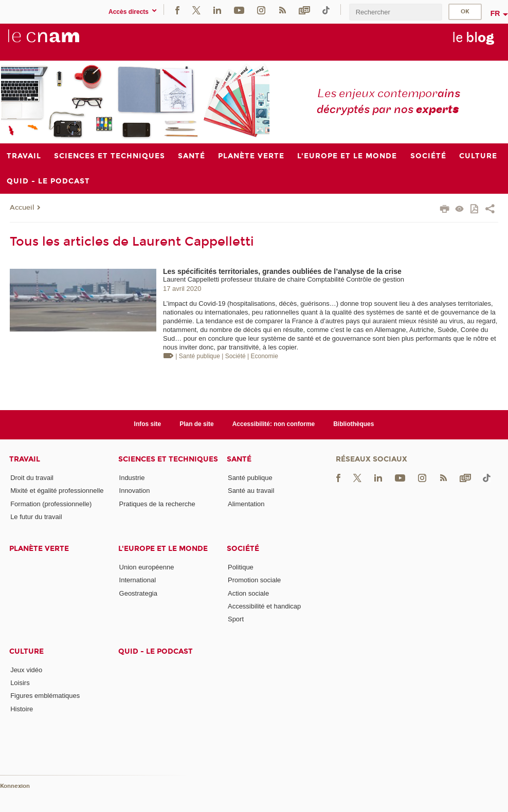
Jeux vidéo (26, 670)
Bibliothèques (353, 424)
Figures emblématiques (45, 696)
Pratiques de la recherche (157, 504)
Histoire (22, 709)
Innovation (135, 491)
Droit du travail (32, 478)
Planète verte (39, 549)
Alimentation (246, 504)
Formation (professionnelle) (51, 504)
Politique (241, 567)
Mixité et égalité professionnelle (57, 491)
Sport (236, 619)
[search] (395, 12)
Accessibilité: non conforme (274, 424)
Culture (26, 651)
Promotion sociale (254, 580)
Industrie (132, 478)
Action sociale (248, 593)
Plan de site (197, 424)
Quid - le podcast (156, 651)
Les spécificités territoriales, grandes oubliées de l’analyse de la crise (282, 271)
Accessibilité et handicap (264, 606)
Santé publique (250, 478)
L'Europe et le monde (163, 549)
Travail (25, 459)
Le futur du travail (36, 517)
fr (495, 13)
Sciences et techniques (168, 459)
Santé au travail (251, 491)
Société (243, 549)
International (138, 580)
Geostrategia (138, 593)
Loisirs (20, 683)
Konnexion (15, 786)
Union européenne (147, 567)
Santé (239, 459)
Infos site (148, 424)
